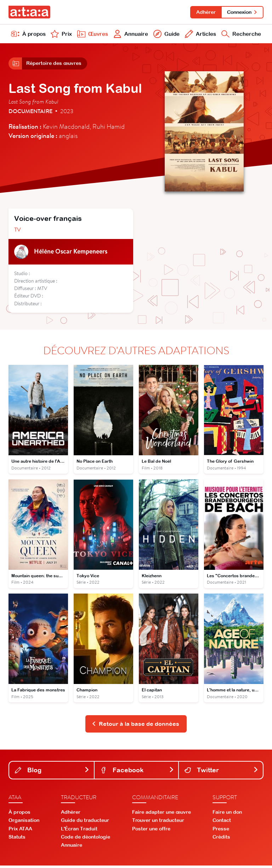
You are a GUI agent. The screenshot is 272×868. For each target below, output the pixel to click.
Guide (166, 35)
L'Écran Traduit (79, 831)
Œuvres (92, 35)
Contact (222, 823)
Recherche (241, 35)
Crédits (221, 839)
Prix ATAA (20, 831)
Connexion (242, 12)
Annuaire (130, 35)
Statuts (17, 839)
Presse (221, 831)
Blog (52, 772)
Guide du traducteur (85, 823)
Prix (61, 35)
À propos (28, 35)
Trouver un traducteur (158, 823)
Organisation (24, 823)
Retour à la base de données (135, 726)
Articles (199, 35)
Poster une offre (151, 831)
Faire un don (227, 814)
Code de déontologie (86, 839)
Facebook (137, 772)
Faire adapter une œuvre (161, 814)
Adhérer (205, 12)
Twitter (222, 772)
